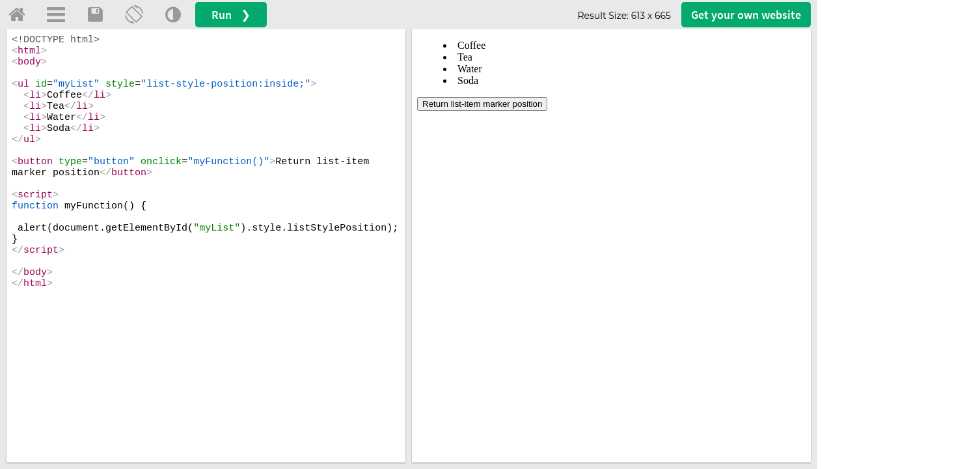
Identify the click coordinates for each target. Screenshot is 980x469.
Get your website (746, 15)
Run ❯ (231, 15)
